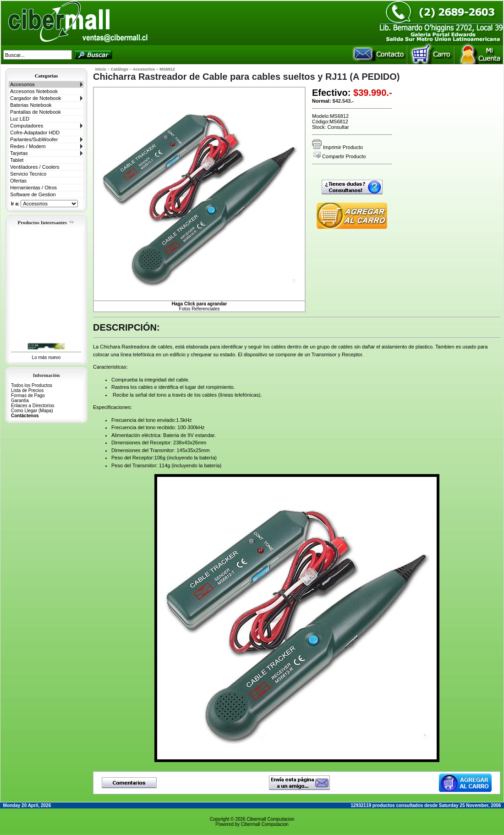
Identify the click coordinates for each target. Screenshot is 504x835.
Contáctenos (25, 416)
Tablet (17, 160)
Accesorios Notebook (34, 91)
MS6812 (167, 69)
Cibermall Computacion (270, 819)
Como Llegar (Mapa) (32, 411)
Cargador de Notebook (36, 98)
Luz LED (20, 119)
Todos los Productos (32, 385)
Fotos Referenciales (200, 306)
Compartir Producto (340, 156)
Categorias (47, 76)
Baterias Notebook (31, 105)
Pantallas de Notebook (36, 112)
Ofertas (18, 181)
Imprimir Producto (337, 147)
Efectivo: (331, 93)
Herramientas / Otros (33, 188)
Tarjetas (19, 153)
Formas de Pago (28, 395)
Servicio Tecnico (28, 174)
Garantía (20, 401)
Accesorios (22, 84)
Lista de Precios (27, 390)
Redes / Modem (28, 146)
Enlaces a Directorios (33, 406)
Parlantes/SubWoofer (34, 139)
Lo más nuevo (47, 357)
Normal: (322, 101)
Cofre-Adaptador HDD (35, 133)
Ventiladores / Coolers (35, 167)
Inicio (101, 69)
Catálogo (120, 69)
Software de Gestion (33, 194)
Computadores (27, 126)
